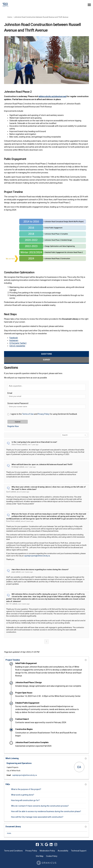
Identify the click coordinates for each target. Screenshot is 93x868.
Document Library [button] (46, 827)
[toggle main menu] (89, 5)
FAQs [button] (46, 784)
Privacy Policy (44, 414)
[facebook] (37, 845)
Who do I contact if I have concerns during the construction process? (40, 806)
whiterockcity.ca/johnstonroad (53, 96)
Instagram (14, 340)
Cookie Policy (52, 856)
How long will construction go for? (25, 800)
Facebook (14, 338)
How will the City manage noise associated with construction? (37, 817)
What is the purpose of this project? (26, 789)
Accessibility (63, 851)
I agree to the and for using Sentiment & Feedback (44, 414)
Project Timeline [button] (46, 660)
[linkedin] (51, 845)
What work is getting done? (23, 795)
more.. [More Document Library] (9, 833)
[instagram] (56, 845)
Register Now (13, 426)
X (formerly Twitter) (18, 343)
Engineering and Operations (19, 763)
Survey (47, 360)
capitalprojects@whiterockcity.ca (37, 556)
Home (10, 17)
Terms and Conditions (13, 851)
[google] (46, 845)
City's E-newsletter (17, 346)
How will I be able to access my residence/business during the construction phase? (46, 811)
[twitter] (42, 845)
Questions (46, 354)
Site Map (40, 856)
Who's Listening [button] (46, 758)
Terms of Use (28, 414)
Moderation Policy (47, 851)
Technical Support (79, 851)
